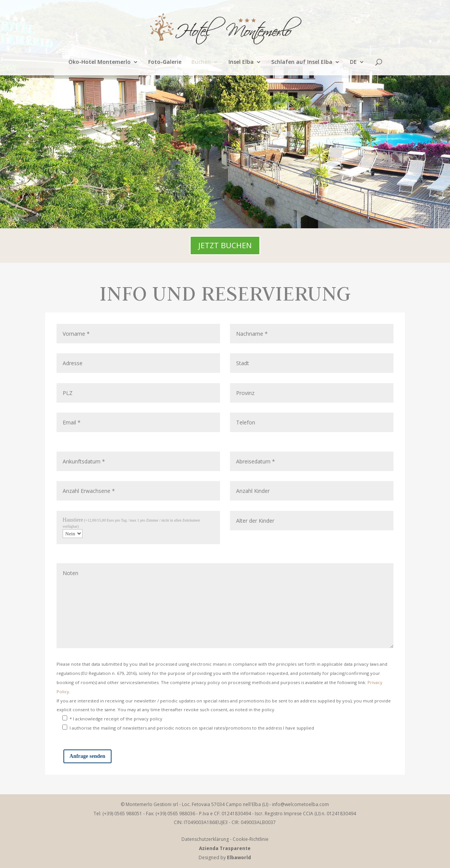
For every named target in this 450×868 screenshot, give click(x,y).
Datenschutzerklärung (205, 839)
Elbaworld (239, 857)
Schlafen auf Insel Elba (302, 62)
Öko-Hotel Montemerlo (100, 62)
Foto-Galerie (165, 62)
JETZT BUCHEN (225, 245)
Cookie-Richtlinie (251, 839)
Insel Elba (241, 62)
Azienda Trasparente (225, 848)
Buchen (201, 62)
